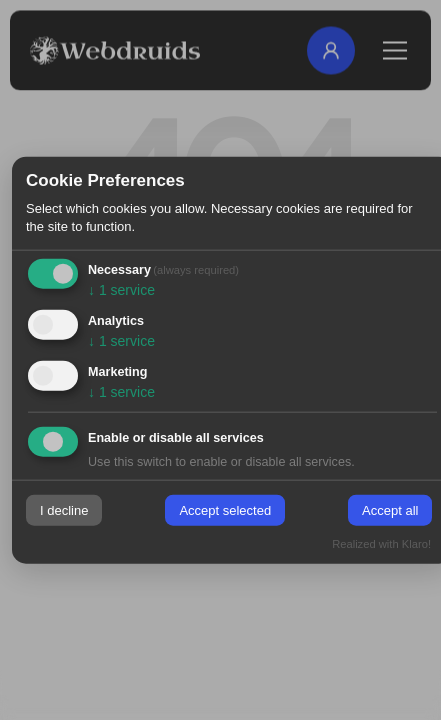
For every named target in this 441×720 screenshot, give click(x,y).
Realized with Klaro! (381, 543)
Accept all (390, 510)
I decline (64, 510)
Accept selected (225, 510)
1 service (121, 290)
